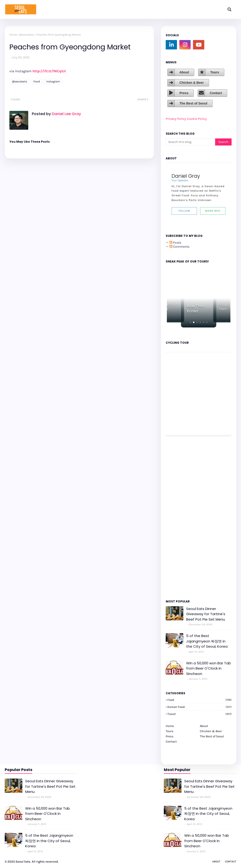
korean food (199, 707)
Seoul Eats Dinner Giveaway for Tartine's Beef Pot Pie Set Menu (206, 614)
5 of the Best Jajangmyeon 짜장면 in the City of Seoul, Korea (207, 641)
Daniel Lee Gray (66, 114)
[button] (190, 322)
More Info (213, 211)
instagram (53, 81)
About (184, 72)
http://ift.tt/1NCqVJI (49, 71)
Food (37, 81)
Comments (179, 247)
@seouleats (27, 35)
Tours (215, 72)
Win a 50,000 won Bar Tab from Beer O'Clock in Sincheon (209, 668)
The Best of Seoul (193, 103)
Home (13, 35)
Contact (216, 93)
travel (199, 714)
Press (184, 93)
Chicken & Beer (191, 83)
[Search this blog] (190, 142)
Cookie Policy (197, 119)
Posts (175, 243)
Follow (184, 211)
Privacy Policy (176, 119)
